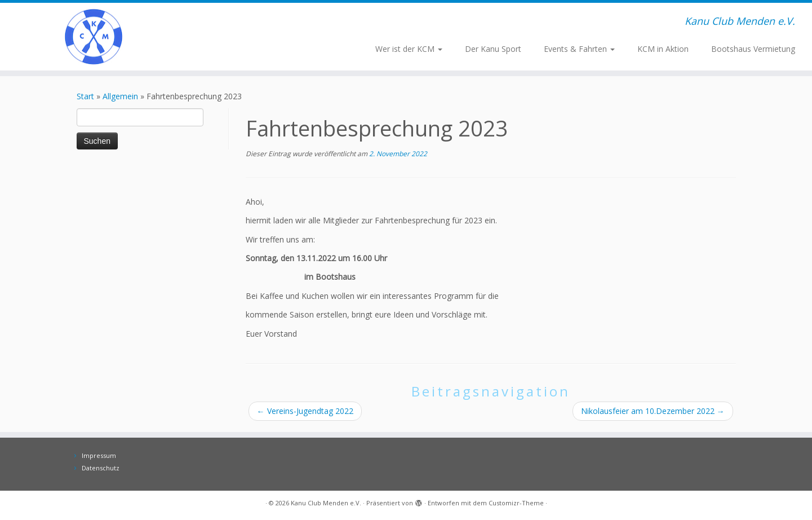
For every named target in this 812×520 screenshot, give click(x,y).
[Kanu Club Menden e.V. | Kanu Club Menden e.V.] (94, 37)
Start (85, 96)
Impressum (99, 455)
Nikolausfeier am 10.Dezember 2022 (653, 411)
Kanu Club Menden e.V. (326, 503)
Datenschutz (101, 468)
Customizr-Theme (516, 503)
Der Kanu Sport (493, 49)
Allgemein (120, 96)
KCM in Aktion (663, 49)
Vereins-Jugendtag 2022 (305, 411)
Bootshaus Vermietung (753, 49)
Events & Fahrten (579, 49)
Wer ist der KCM (409, 49)
